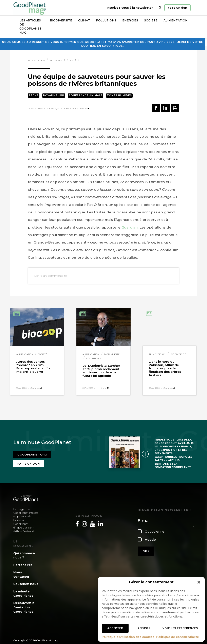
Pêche (34, 95)
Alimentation (176, 20)
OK (146, 551)
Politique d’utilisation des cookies (128, 637)
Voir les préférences (180, 628)
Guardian (130, 227)
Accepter (115, 628)
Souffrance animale (86, 95)
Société (151, 20)
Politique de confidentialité (178, 637)
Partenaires (23, 565)
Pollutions (106, 20)
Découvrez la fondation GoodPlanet (24, 607)
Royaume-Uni (54, 95)
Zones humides (119, 95)
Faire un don (177, 8)
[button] (199, 582)
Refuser (144, 628)
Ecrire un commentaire (51, 276)
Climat (84, 20)
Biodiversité (61, 20)
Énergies (130, 20)
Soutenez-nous (26, 584)
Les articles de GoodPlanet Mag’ (30, 26)
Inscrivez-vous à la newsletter (130, 8)
